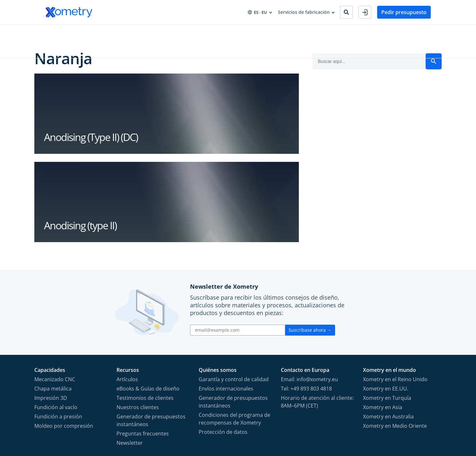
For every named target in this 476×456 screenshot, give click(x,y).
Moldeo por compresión (64, 343)
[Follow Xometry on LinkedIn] (417, 421)
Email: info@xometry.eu (309, 297)
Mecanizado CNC (55, 297)
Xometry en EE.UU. (386, 306)
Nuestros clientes (138, 325)
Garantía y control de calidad (234, 297)
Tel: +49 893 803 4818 (306, 306)
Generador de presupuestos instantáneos (151, 338)
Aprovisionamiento (137, 32)
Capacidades (59, 32)
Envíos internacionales (226, 306)
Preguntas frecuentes (143, 351)
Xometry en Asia (383, 325)
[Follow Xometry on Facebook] (383, 421)
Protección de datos (223, 349)
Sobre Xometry (215, 32)
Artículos (127, 297)
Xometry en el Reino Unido (395, 297)
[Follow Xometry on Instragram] (394, 421)
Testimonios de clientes (145, 315)
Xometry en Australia (388, 334)
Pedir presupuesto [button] (404, 12)
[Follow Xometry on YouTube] (405, 421)
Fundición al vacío (56, 325)
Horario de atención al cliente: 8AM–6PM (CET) (317, 319)
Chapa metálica (53, 306)
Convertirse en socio (264, 32)
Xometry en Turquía (387, 315)
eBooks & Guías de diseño (148, 306)
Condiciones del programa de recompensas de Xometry (234, 336)
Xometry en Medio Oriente (395, 343)
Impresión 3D (51, 315)
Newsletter (130, 360)
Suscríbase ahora (310, 247)
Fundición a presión (58, 334)
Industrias (95, 32)
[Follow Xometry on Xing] (426, 421)
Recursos (178, 32)
